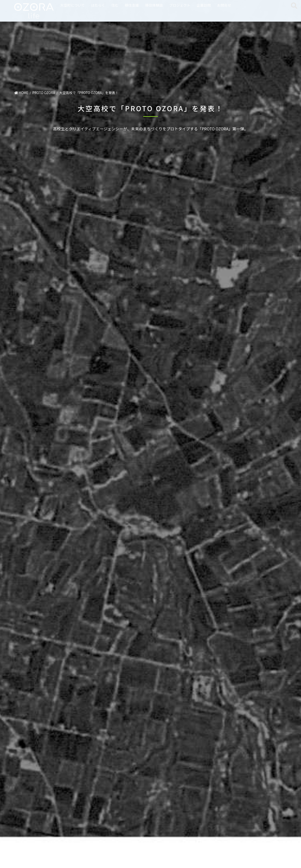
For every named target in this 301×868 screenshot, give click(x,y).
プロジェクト (180, 5)
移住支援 (132, 5)
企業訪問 (204, 5)
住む (115, 5)
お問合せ (224, 5)
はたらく (98, 5)
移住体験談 (154, 5)
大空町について (72, 5)
